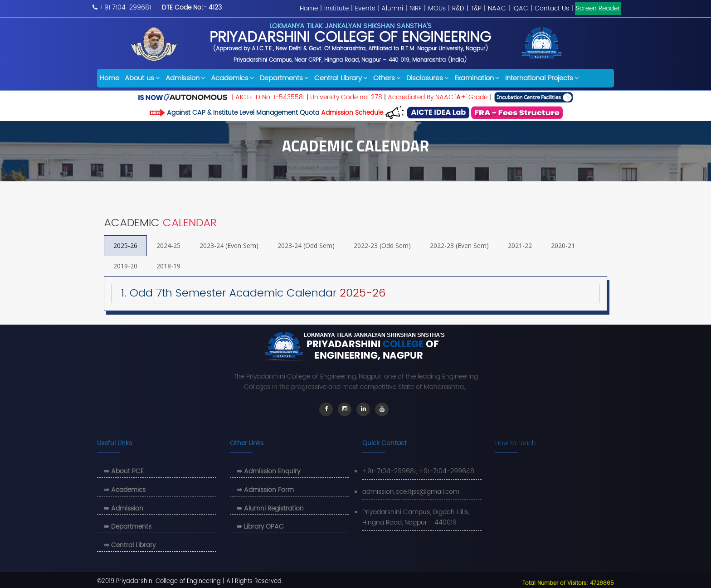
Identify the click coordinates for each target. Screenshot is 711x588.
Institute (336, 8)
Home (309, 8)
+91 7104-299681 (125, 7)
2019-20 (125, 266)
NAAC (497, 8)
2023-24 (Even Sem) (229, 245)
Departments (284, 78)
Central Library (341, 78)
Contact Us (552, 8)
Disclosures (428, 78)
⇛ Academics (125, 490)
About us (142, 78)
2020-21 (563, 245)
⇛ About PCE (124, 471)
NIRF (416, 8)
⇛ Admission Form (265, 490)
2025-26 (125, 245)
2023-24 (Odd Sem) (306, 245)
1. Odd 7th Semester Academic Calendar (249, 293)
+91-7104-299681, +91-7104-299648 (418, 471)
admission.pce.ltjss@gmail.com (411, 492)
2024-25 (168, 245)
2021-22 (520, 245)
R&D (458, 8)
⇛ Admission (124, 508)
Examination (477, 78)
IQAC (520, 8)
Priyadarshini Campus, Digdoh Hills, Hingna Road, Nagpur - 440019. (416, 518)
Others (387, 78)
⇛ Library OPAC (260, 527)
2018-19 (168, 266)
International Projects (542, 78)
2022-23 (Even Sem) (459, 245)
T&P (476, 8)
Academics (233, 78)
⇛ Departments (128, 527)
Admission (185, 78)
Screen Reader (598, 8)
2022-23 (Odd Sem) (382, 245)
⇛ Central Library (130, 545)
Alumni (392, 8)
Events (365, 8)
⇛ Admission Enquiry (268, 471)
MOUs (437, 8)
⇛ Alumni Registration (270, 508)
